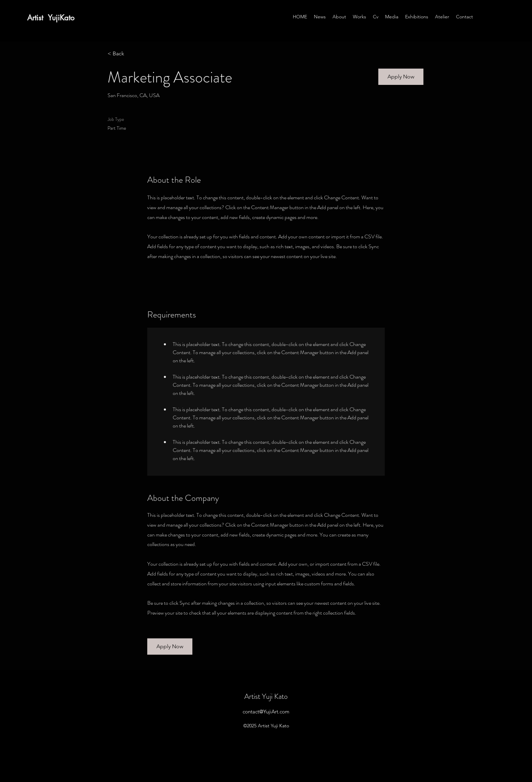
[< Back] (132, 54)
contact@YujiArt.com (266, 712)
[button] (401, 77)
